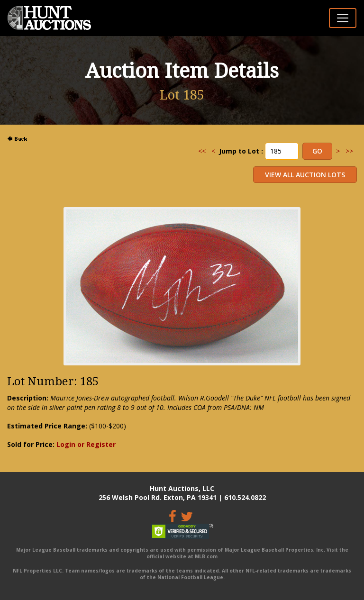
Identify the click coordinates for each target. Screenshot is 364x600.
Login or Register (86, 444)
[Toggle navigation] (343, 18)
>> (349, 151)
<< (202, 151)
